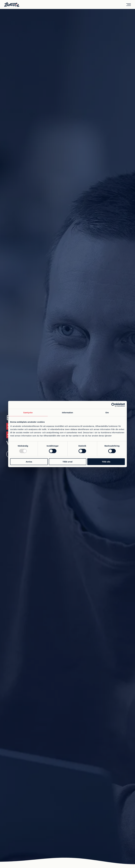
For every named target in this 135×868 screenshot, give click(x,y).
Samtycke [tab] (28, 413)
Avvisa (29, 462)
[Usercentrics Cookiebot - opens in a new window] (113, 405)
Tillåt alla (106, 462)
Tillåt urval (68, 462)
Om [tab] (107, 413)
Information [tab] (67, 413)
